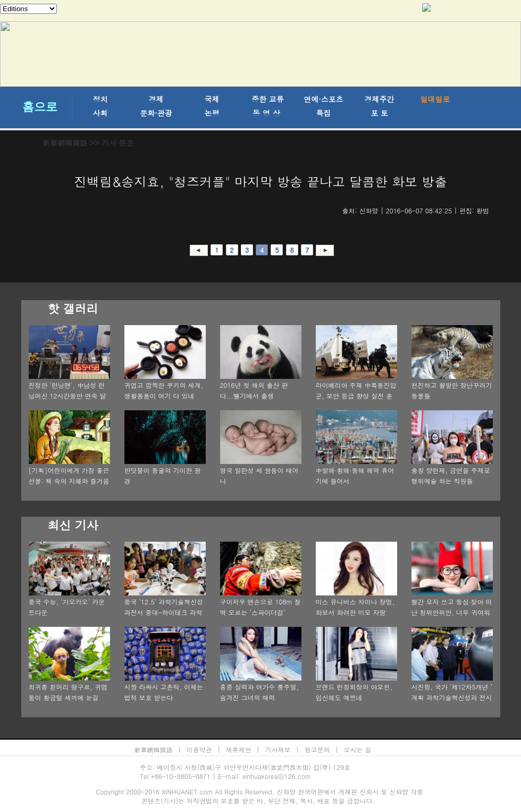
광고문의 (317, 749)
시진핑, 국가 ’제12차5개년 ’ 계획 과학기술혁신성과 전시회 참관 (452, 697)
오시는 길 (358, 749)
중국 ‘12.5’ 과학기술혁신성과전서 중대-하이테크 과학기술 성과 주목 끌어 (164, 612)
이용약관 (199, 749)
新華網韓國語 (65, 143)
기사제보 (278, 749)
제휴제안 (239, 749)
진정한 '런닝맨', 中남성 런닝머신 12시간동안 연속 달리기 (68, 396)
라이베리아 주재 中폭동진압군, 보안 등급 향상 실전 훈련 (356, 396)
